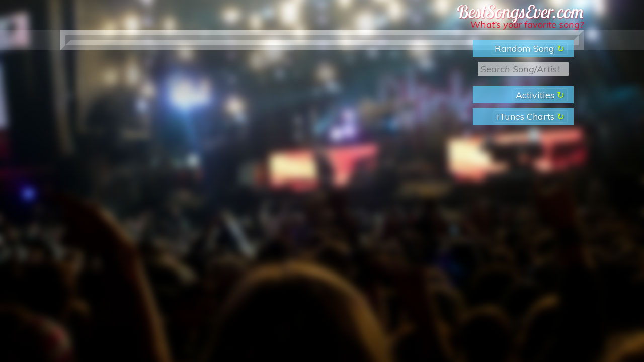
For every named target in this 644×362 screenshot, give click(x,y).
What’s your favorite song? (527, 24)
